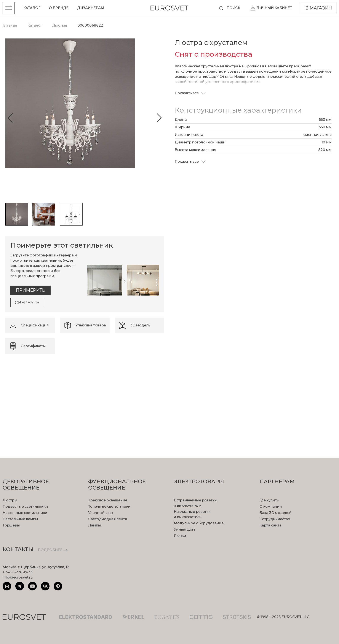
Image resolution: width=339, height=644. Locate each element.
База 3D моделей (276, 513)
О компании (271, 506)
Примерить (30, 290)
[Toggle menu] (9, 8)
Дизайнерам (91, 8)
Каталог (32, 8)
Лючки (180, 536)
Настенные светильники (25, 513)
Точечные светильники (109, 506)
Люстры (10, 500)
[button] (10, 118)
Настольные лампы (20, 519)
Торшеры (11, 525)
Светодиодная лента (108, 519)
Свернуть (27, 303)
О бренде (59, 8)
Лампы (95, 525)
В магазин (319, 8)
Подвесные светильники (25, 506)
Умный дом (184, 529)
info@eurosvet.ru (18, 577)
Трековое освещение (108, 500)
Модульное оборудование (199, 523)
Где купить (269, 500)
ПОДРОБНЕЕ (53, 550)
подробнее (35, 403)
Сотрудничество (275, 519)
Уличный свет (101, 513)
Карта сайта (270, 525)
